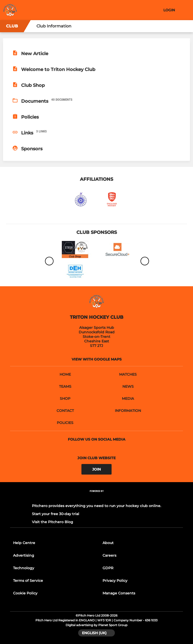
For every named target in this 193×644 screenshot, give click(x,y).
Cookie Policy (25, 593)
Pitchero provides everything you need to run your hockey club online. (96, 506)
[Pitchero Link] (96, 498)
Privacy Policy (115, 581)
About (108, 543)
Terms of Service (28, 581)
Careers (109, 555)
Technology (24, 568)
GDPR (108, 568)
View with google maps (97, 359)
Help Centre (24, 543)
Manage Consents (119, 593)
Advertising (24, 555)
